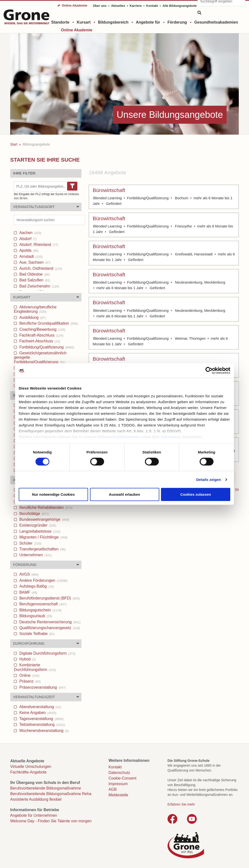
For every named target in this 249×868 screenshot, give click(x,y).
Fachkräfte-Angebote (28, 772)
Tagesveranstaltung (41, 719)
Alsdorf (27, 239)
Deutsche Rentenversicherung (49, 622)
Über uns (100, 6)
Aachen (30, 233)
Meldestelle (118, 795)
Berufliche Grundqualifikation (48, 323)
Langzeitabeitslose (39, 531)
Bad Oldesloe (34, 274)
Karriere (136, 6)
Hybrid (27, 659)
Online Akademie (77, 30)
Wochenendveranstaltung (44, 731)
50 (237, 490)
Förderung (177, 22)
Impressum (171, 437)
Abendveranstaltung (40, 707)
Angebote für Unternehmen (34, 815)
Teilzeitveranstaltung (42, 725)
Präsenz (29, 681)
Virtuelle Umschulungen (31, 767)
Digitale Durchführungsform (47, 653)
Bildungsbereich (113, 22)
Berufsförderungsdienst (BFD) (49, 598)
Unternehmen (35, 555)
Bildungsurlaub (35, 616)
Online (29, 675)
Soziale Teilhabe (36, 634)
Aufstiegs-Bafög (36, 586)
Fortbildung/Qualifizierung (46, 347)
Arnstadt (30, 256)
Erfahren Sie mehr (181, 804)
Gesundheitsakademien (216, 22)
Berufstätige (34, 514)
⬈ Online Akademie (72, 5)
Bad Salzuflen (34, 280)
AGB (113, 789)
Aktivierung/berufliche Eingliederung (35, 309)
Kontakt (152, 6)
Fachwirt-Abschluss (39, 341)
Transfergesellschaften (42, 549)
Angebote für (148, 22)
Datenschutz (119, 773)
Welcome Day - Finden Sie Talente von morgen (51, 821)
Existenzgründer (37, 525)
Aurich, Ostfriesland (40, 268)
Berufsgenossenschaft (42, 604)
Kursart (84, 22)
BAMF (28, 592)
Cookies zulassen (196, 494)
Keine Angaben (37, 713)
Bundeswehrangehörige (44, 519)
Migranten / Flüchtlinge (43, 537)
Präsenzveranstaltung (42, 687)
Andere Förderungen (43, 580)
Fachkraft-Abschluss (41, 335)
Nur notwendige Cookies (53, 494)
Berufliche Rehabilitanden (45, 508)
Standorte (60, 22)
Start (14, 144)
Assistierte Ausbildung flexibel (36, 799)
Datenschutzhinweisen (119, 437)
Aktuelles (118, 6)
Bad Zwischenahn (39, 286)
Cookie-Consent (122, 778)
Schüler (30, 543)
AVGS (28, 574)
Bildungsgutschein (40, 610)
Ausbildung (32, 317)
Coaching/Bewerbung (42, 329)
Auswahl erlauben (124, 494)
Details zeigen (209, 479)
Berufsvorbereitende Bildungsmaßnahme (46, 788)
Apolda (28, 250)
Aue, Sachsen (34, 262)
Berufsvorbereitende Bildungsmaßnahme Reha (51, 794)
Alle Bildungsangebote (180, 6)
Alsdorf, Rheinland (38, 245)
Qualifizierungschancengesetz (49, 628)
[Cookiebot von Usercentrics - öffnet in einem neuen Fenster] (209, 371)
